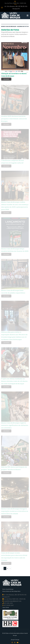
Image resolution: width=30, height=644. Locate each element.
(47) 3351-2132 (8, 603)
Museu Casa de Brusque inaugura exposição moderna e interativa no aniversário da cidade (15, 511)
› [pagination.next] (10, 568)
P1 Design (17, 640)
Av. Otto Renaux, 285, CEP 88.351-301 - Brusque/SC (15, 7)
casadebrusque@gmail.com (13, 601)
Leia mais (6, 79)
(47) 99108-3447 (8, 605)
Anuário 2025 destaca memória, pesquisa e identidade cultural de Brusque (14, 119)
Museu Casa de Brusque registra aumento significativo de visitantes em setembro (15, 426)
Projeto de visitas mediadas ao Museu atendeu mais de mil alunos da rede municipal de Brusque (14, 381)
